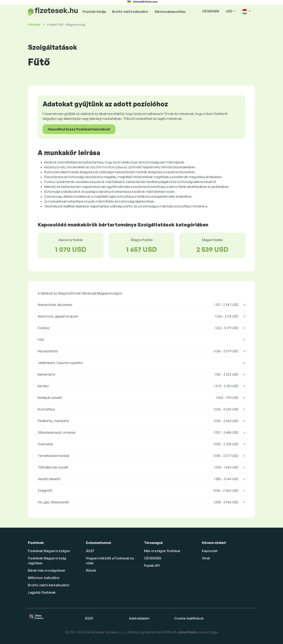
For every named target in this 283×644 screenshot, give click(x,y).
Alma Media (188, 632)
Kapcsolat (210, 551)
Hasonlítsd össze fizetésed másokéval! (79, 129)
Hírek (206, 558)
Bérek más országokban (47, 570)
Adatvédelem (139, 618)
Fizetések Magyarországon (49, 551)
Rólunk (91, 570)
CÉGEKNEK (211, 11)
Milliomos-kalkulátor (44, 578)
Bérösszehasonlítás (170, 12)
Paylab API (152, 566)
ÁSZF (90, 551)
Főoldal (34, 25)
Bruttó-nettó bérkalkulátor (49, 585)
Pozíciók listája (94, 12)
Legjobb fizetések (42, 592)
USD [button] (229, 11)
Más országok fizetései (162, 551)
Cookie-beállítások (189, 618)
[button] (246, 12)
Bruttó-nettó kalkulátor (130, 12)
